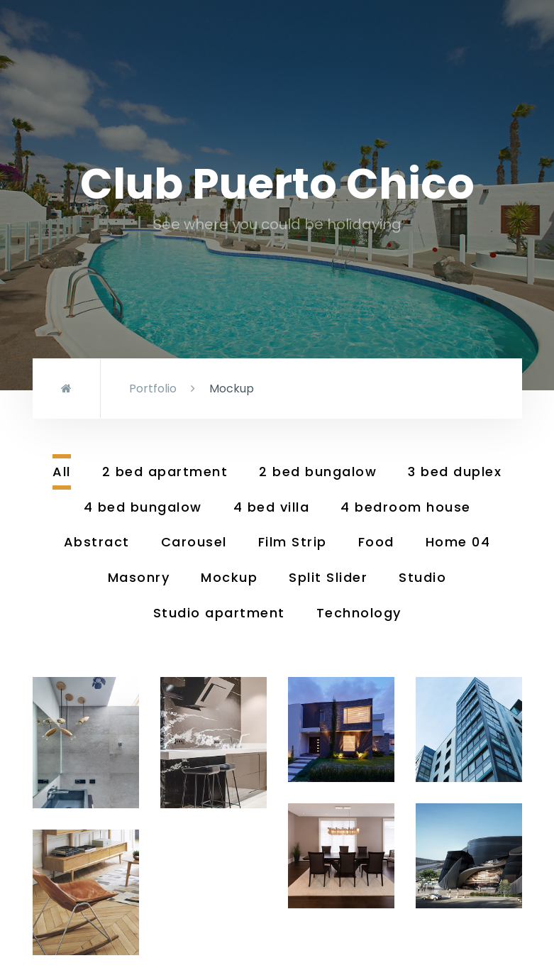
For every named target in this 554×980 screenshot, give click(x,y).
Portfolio (153, 389)
